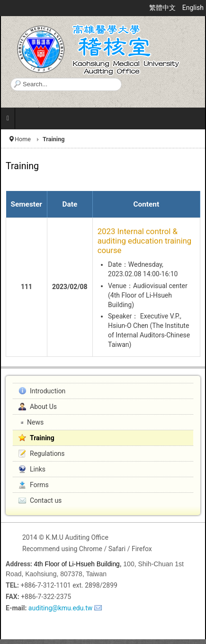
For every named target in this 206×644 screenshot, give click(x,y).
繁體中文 (163, 8)
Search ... (11, 78)
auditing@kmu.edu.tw (60, 608)
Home (23, 139)
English (193, 8)
